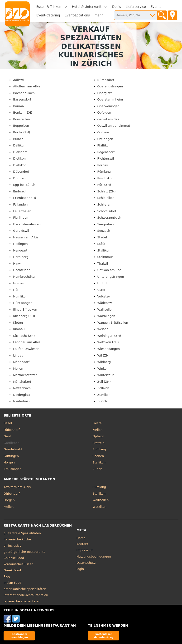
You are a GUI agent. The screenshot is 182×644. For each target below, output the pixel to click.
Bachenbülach (24, 93)
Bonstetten (21, 119)
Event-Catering (48, 15)
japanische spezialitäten (22, 601)
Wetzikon (100, 507)
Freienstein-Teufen (27, 224)
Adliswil (19, 80)
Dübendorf (21, 172)
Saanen (98, 456)
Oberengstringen (110, 86)
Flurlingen (21, 218)
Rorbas (103, 165)
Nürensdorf (106, 80)
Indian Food (12, 583)
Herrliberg (21, 257)
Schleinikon (106, 198)
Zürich (102, 401)
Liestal (98, 423)
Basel (8, 423)
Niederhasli (22, 401)
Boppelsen (21, 126)
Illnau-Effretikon (25, 309)
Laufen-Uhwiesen (26, 349)
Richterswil (106, 158)
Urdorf (102, 283)
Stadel (102, 237)
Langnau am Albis (27, 342)
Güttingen (11, 456)
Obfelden (104, 113)
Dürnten (19, 178)
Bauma (18, 106)
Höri (16, 290)
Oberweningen (108, 106)
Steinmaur (105, 257)
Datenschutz (86, 563)
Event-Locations (77, 15)
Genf (7, 436)
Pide (7, 576)
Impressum (85, 550)
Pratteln (99, 443)
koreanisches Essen (18, 564)
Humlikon (20, 296)
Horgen (19, 283)
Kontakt (82, 544)
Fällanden (20, 204)
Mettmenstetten (25, 375)
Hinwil (18, 264)
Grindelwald (13, 449)
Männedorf (21, 362)
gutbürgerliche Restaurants (24, 552)
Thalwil (103, 264)
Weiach (103, 329)
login (80, 569)
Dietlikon (20, 165)
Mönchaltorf (22, 382)
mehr (99, 15)
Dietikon (19, 158)
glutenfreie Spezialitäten (22, 533)
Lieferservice (136, 7)
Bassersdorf (22, 99)
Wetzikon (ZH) (108, 342)
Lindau (18, 355)
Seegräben (106, 224)
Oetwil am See (108, 119)
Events (156, 7)
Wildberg (104, 362)
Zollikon (103, 388)
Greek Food (12, 570)
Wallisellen (105, 309)
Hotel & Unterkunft (87, 7)
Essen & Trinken (49, 7)
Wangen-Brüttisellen (113, 323)
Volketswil (105, 296)
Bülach (18, 139)
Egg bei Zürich (24, 185)
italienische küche (17, 539)
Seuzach (104, 231)
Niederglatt (22, 395)
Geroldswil (21, 231)
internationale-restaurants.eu (26, 595)
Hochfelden (22, 270)
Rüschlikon (105, 178)
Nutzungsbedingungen (94, 556)
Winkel (102, 369)
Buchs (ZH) (22, 132)
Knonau (19, 329)
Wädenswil (105, 303)
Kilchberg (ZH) (24, 316)
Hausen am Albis (26, 237)
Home (81, 538)
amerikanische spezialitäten (25, 589)
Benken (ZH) (23, 113)
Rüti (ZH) (104, 185)
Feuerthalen (22, 211)
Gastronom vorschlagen (19, 636)
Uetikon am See (109, 270)
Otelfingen (105, 139)
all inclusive (12, 546)
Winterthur (106, 375)
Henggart (20, 250)
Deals (117, 7)
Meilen (18, 369)
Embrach (20, 191)
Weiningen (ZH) (109, 336)
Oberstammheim (110, 99)
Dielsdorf (20, 152)
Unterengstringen (111, 277)
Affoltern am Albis (27, 86)
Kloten (18, 323)
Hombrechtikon (25, 277)
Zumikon (104, 395)
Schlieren (104, 204)
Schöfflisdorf (107, 211)
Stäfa (101, 244)
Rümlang (104, 172)
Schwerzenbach (109, 218)
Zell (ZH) (104, 382)
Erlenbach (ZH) (24, 198)
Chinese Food (14, 558)
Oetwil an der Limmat (114, 126)
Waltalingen (106, 316)
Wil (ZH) (104, 355)
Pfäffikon (104, 145)
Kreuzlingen (12, 469)
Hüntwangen (23, 303)
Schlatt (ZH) (107, 191)
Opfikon (103, 132)
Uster (101, 290)
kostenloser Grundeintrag (104, 636)
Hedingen (20, 244)
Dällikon (19, 145)
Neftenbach (22, 388)
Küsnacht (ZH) (24, 336)
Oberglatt (105, 93)
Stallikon (104, 250)
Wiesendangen (109, 349)
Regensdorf (106, 152)
